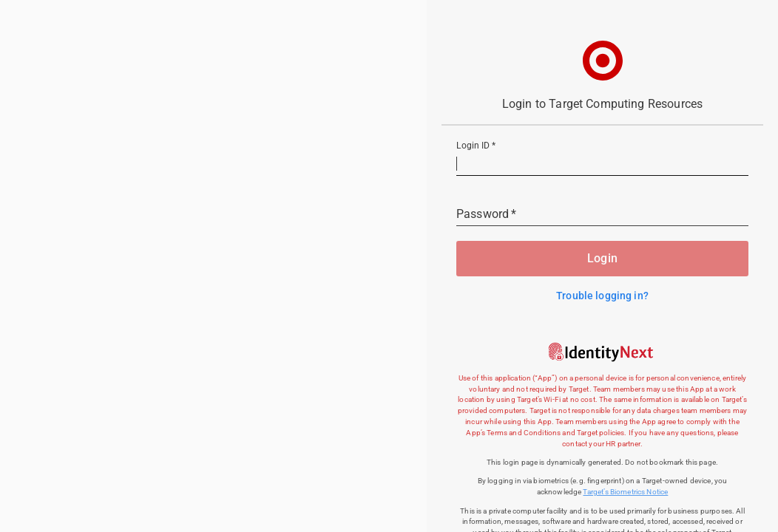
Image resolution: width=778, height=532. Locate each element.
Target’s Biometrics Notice (625, 492)
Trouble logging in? (602, 296)
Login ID (476, 146)
